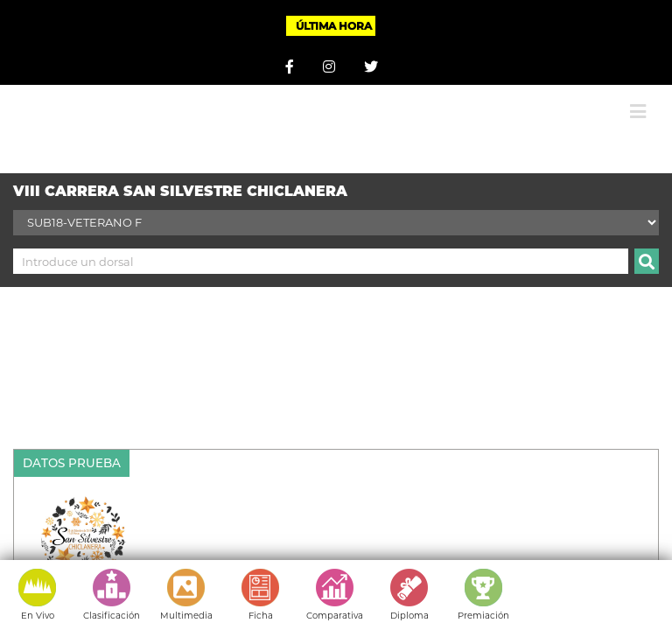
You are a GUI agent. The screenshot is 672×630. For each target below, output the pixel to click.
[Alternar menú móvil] (638, 112)
